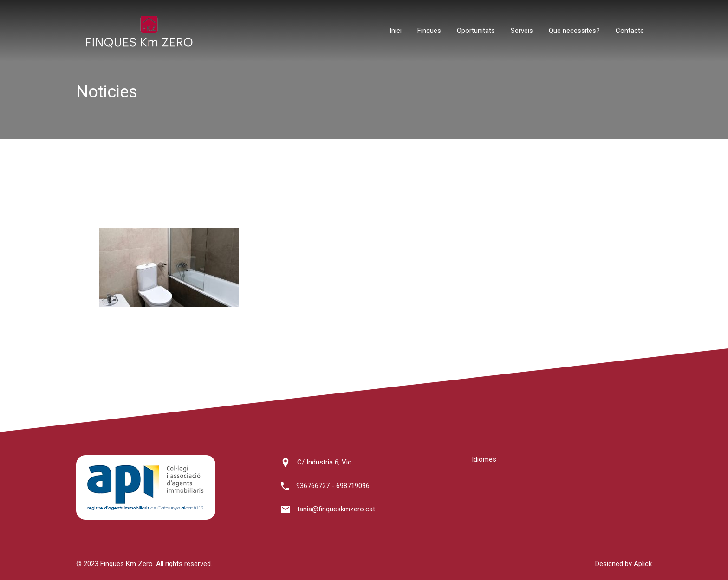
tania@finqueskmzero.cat (336, 509)
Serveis (522, 31)
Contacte (630, 31)
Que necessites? (574, 31)
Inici (396, 31)
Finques (429, 31)
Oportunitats (476, 31)
